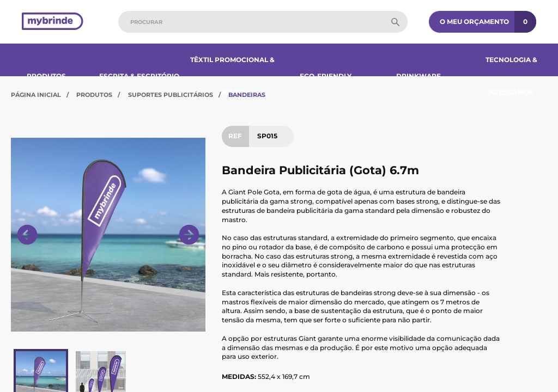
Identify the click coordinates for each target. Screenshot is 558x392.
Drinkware (418, 76)
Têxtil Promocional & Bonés (232, 76)
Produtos (46, 76)
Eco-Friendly (326, 76)
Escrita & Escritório (139, 76)
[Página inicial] (53, 22)
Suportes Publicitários (171, 95)
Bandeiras (247, 95)
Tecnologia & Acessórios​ (511, 76)
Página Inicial (36, 95)
